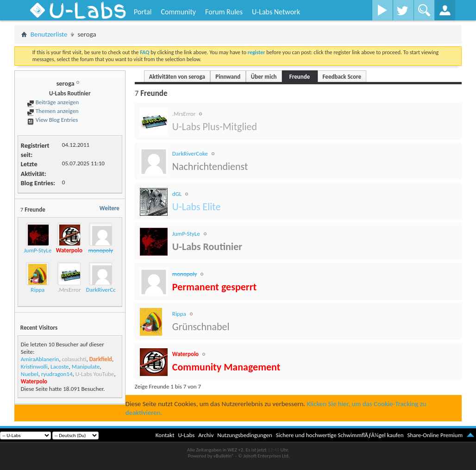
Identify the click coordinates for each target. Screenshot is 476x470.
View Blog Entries (52, 120)
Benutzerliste (49, 34)
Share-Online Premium (435, 435)
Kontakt (165, 435)
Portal (143, 12)
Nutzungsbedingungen (245, 435)
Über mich (264, 77)
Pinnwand (228, 77)
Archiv (206, 435)
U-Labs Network (276, 12)
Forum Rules (224, 12)
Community (178, 12)
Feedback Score (342, 77)
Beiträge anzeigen (53, 102)
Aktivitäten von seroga (177, 77)
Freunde (300, 77)
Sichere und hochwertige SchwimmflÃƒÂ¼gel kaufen (340, 435)
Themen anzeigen (53, 111)
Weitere (110, 208)
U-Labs (187, 435)
